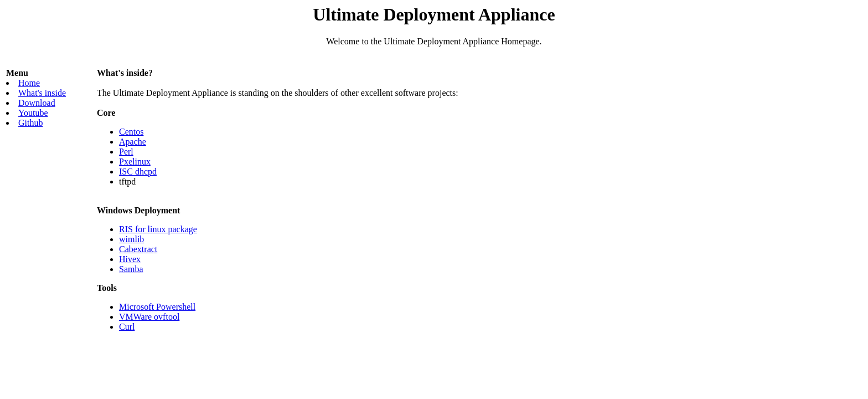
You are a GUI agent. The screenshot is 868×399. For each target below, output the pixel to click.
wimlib (131, 239)
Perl (126, 152)
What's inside (42, 93)
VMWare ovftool (149, 317)
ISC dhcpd (138, 172)
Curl (127, 327)
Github (30, 123)
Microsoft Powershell (157, 307)
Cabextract (138, 249)
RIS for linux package (158, 229)
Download (37, 103)
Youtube (33, 113)
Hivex (130, 259)
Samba (131, 269)
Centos (131, 132)
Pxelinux (135, 162)
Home (29, 83)
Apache (133, 142)
